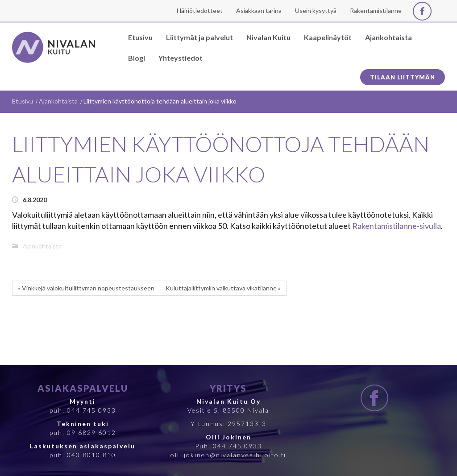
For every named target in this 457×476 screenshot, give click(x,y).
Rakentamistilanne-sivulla (397, 226)
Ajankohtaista (58, 101)
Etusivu (23, 101)
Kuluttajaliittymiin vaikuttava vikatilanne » (223, 288)
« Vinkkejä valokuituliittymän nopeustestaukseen (86, 288)
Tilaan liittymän (403, 77)
